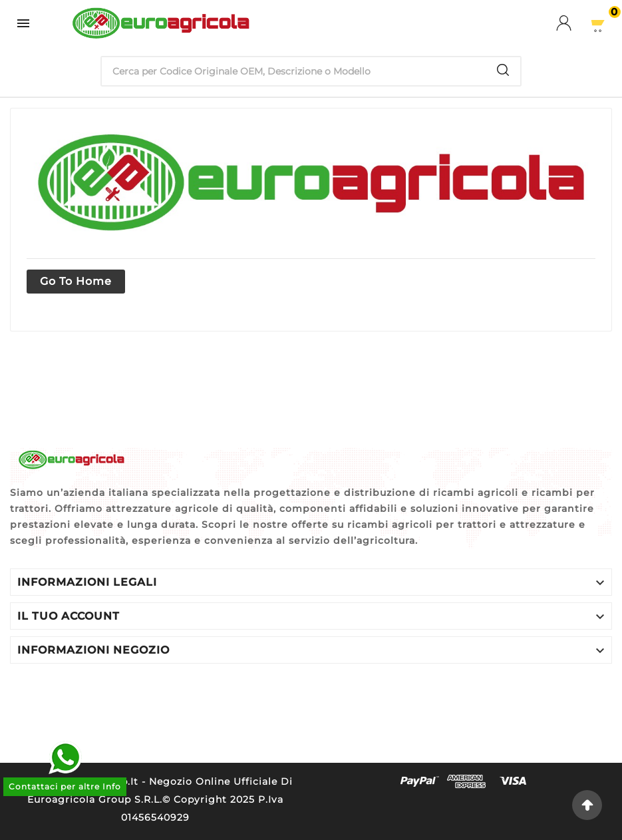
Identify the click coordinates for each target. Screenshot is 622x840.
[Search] (503, 70)
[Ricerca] (294, 71)
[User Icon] (572, 23)
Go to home (76, 281)
